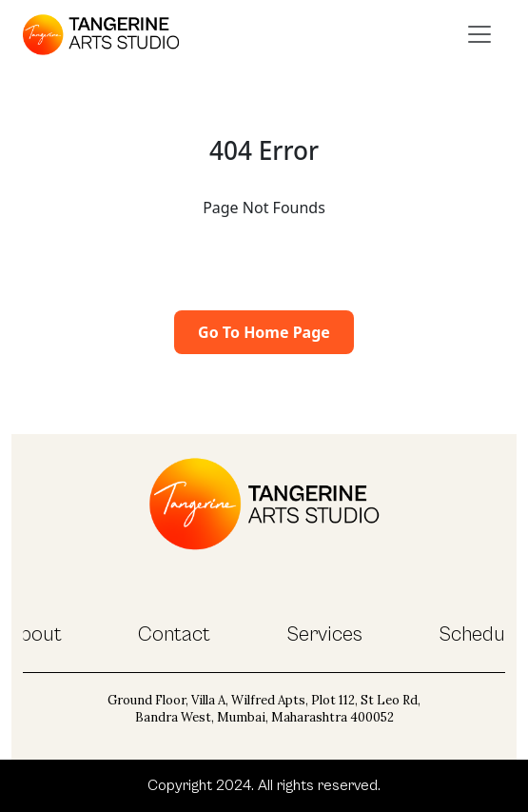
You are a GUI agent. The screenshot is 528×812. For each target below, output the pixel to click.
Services (324, 634)
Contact (174, 634)
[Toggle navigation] (479, 34)
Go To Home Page (264, 332)
